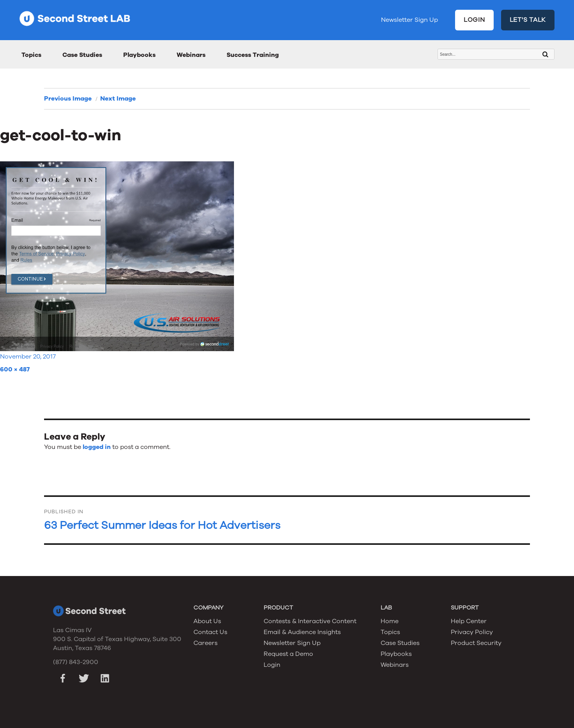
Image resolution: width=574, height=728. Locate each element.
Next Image (118, 99)
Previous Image (68, 99)
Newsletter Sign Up (409, 20)
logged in (97, 447)
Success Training (253, 55)
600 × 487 (15, 369)
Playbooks (139, 55)
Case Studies (82, 55)
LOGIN (474, 20)
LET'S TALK (528, 20)
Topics (31, 55)
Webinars (191, 55)
